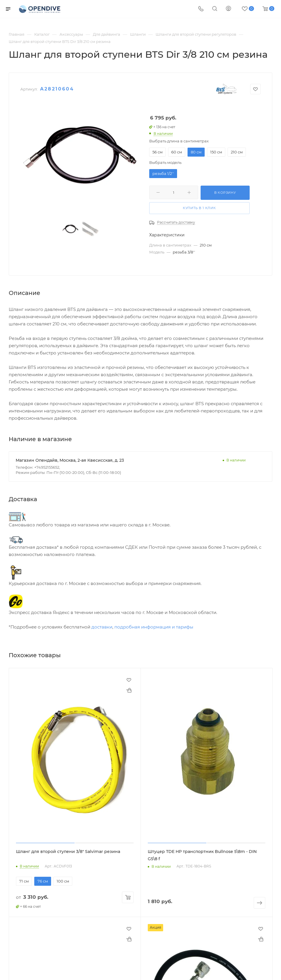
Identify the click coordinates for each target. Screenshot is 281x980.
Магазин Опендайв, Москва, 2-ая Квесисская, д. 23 (70, 460)
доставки (102, 627)
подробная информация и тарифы (154, 627)
